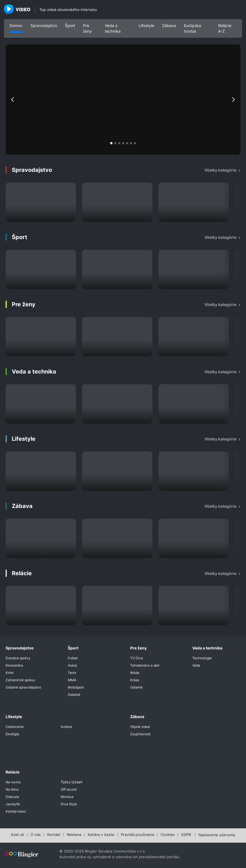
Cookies (168, 835)
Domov (16, 25)
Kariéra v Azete (101, 835)
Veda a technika (113, 28)
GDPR (186, 835)
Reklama (74, 835)
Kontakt (54, 835)
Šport (70, 25)
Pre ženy (87, 28)
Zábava (169, 25)
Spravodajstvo (44, 25)
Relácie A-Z (225, 28)
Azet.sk (18, 835)
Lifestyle (146, 25)
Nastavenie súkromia (217, 835)
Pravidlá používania (137, 835)
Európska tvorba (192, 28)
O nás (36, 835)
